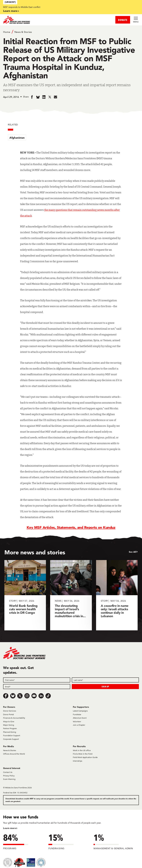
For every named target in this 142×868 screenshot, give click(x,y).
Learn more (10, 11)
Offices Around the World (14, 754)
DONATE (123, 20)
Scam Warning (9, 779)
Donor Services (10, 711)
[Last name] (105, 680)
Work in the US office (82, 750)
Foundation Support (12, 735)
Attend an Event (80, 718)
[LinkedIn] (41, 696)
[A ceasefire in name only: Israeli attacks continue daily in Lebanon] (117, 595)
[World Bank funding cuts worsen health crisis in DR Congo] (25, 595)
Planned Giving (10, 732)
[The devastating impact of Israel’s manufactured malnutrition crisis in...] (71, 595)
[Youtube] (34, 696)
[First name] (37, 680)
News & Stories (23, 32)
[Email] (37, 687)
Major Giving (9, 725)
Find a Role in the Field (83, 754)
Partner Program (10, 728)
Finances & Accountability (14, 718)
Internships (78, 761)
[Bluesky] (13, 696)
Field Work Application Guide (85, 757)
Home (7, 32)
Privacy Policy (9, 776)
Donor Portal (8, 714)
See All (132, 552)
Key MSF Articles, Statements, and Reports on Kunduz (71, 527)
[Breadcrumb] (71, 32)
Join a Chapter (79, 725)
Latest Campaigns (80, 711)
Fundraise (77, 714)
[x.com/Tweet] (20, 696)
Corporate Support (11, 739)
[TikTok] (48, 696)
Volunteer (77, 721)
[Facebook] (6, 696)
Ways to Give (9, 721)
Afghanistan (17, 138)
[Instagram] (27, 696)
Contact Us (8, 772)
